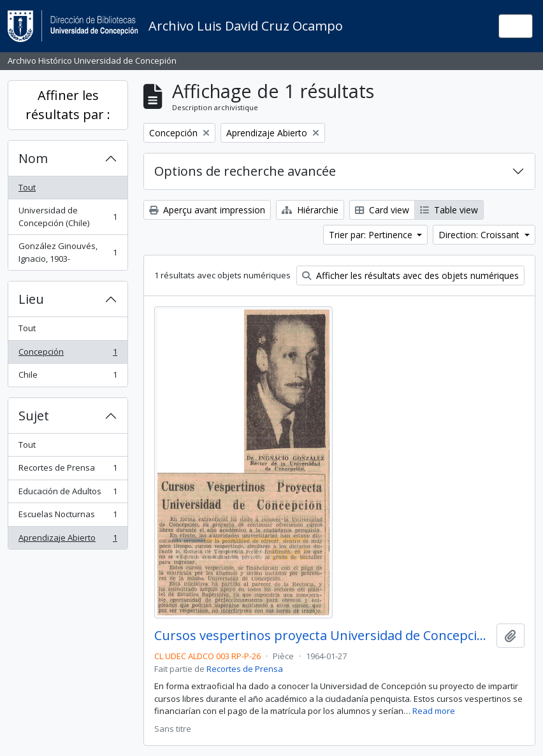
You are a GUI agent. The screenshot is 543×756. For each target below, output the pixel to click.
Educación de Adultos (68, 494)
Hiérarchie (310, 210)
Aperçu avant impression (207, 210)
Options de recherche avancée (245, 171)
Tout (27, 187)
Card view (382, 210)
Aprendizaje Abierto (68, 540)
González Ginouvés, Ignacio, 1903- (68, 252)
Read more (434, 711)
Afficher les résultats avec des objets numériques (410, 275)
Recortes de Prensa (68, 470)
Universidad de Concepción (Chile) (68, 217)
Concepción (68, 354)
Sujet (34, 416)
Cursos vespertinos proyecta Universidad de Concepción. (323, 636)
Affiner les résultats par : (68, 105)
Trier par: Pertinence (372, 235)
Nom (33, 158)
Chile (68, 377)
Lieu (31, 299)
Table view (449, 210)
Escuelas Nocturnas (68, 517)
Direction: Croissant (480, 235)
